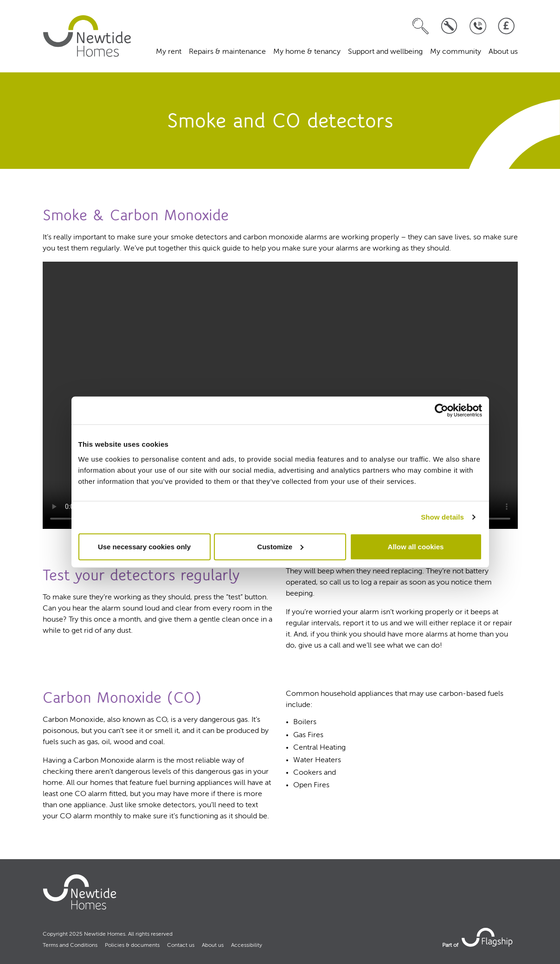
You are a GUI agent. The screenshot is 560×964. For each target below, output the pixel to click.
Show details (442, 517)
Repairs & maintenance (227, 52)
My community (456, 52)
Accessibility (247, 945)
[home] (87, 36)
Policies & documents (132, 945)
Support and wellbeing (385, 52)
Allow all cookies (416, 546)
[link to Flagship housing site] (488, 937)
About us (503, 52)
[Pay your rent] (506, 26)
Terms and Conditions (70, 945)
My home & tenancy (307, 52)
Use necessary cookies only (144, 546)
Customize (280, 546)
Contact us (181, 945)
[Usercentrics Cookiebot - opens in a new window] (441, 411)
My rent (169, 52)
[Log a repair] (449, 26)
